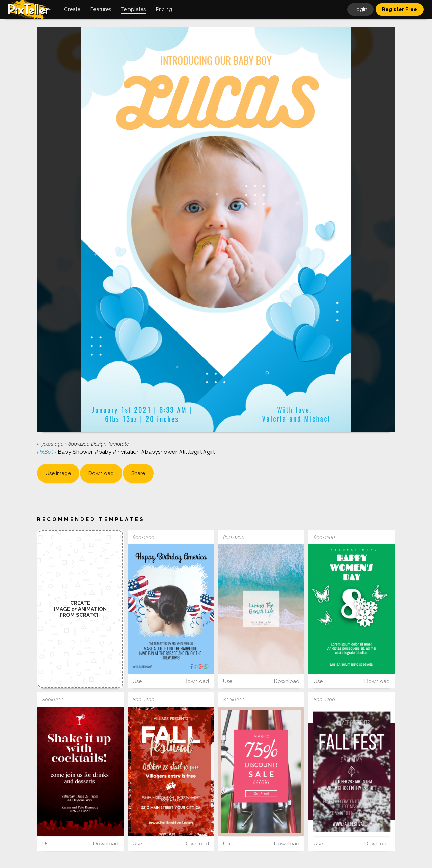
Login (360, 9)
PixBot (46, 452)
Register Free (400, 9)
